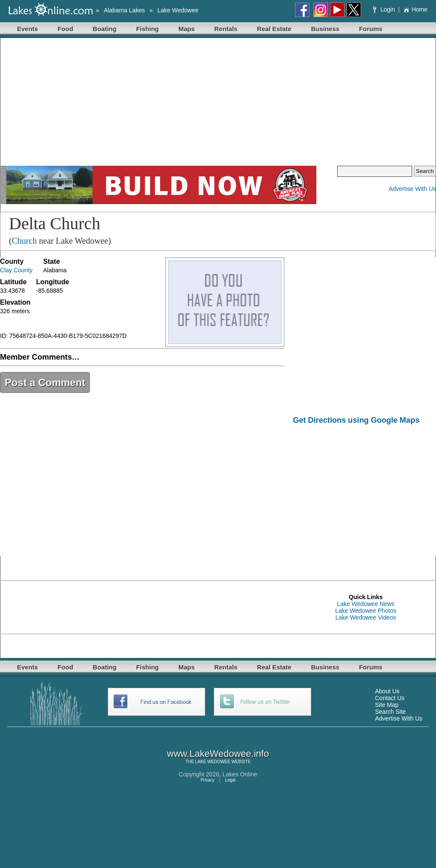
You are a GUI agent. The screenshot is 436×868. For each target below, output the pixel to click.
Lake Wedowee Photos (366, 611)
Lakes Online (240, 774)
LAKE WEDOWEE (212, 762)
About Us (387, 691)
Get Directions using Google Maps (356, 420)
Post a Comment (45, 382)
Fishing (148, 29)
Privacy (208, 780)
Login (385, 9)
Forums (371, 29)
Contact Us (390, 698)
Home (415, 9)
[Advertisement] (218, 102)
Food (65, 29)
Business (325, 29)
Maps (186, 29)
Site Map (387, 705)
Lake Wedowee (178, 10)
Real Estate (274, 29)
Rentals (226, 29)
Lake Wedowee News (366, 604)
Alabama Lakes (125, 10)
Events (27, 29)
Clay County (16, 270)
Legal (230, 780)
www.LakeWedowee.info (218, 754)
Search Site (390, 712)
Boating (105, 29)
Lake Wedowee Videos (366, 617)
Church (24, 241)
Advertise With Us (412, 189)
